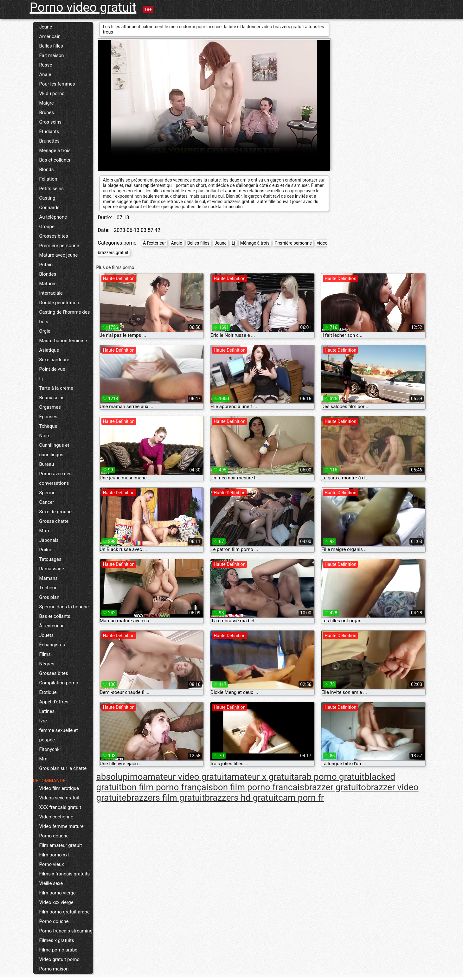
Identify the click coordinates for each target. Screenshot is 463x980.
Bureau (47, 464)
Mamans (49, 578)
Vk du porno (52, 93)
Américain (50, 36)
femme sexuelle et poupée (59, 735)
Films (45, 654)
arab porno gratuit (329, 777)
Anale (45, 74)
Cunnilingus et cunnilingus (54, 450)
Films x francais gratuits (65, 874)
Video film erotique (59, 788)
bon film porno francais (259, 787)
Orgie (45, 331)
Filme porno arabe (58, 950)
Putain (46, 265)
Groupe (47, 227)
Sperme (47, 493)
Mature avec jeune (59, 255)
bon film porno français (167, 787)
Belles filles (51, 46)
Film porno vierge (58, 893)
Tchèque (48, 426)
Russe (46, 65)
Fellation (48, 179)
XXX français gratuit (60, 807)
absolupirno (120, 777)
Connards (49, 208)
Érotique (48, 692)
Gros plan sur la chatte (63, 768)
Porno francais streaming (66, 931)
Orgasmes (50, 407)
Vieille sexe (51, 883)
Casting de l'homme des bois (65, 317)
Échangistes (52, 645)
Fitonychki (50, 749)
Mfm (44, 531)
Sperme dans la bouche (64, 607)
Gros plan (49, 597)
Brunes (47, 112)
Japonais (49, 540)
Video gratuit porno (60, 959)
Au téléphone (53, 217)
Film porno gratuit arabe (64, 912)
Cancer (47, 502)
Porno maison (54, 969)
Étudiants (49, 131)
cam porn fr (301, 798)
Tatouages (50, 559)
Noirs (45, 436)
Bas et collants (55, 160)
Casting (47, 198)
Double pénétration (59, 303)
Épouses (48, 417)
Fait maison (52, 55)
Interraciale (51, 293)
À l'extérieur (52, 626)
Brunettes (49, 141)
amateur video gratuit (185, 777)
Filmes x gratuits (57, 940)
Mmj (44, 759)
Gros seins (51, 122)
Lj (41, 379)
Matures (48, 284)
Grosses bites (54, 236)
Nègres (47, 664)
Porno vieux (52, 864)
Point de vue (52, 369)
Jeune (46, 27)
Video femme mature (61, 826)
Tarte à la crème (56, 388)
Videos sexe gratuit (59, 798)
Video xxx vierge (56, 902)
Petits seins (52, 189)
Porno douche (54, 836)
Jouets (47, 635)
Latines (47, 711)
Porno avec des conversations (55, 478)
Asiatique (49, 350)
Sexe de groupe (56, 512)
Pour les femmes (57, 84)
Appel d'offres (54, 702)
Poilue (46, 550)
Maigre (47, 103)
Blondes (48, 274)
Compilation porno (59, 683)
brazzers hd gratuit (241, 798)
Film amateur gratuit (61, 845)
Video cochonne (56, 817)
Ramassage (52, 569)
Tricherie (48, 588)
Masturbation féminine (63, 341)
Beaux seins (52, 398)
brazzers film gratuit (166, 798)
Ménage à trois (55, 151)
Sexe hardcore (54, 360)
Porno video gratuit (83, 7)
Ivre (43, 721)
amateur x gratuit (260, 777)
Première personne (59, 246)
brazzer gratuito (335, 787)
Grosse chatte (54, 521)
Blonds (47, 170)
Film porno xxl (54, 855)
